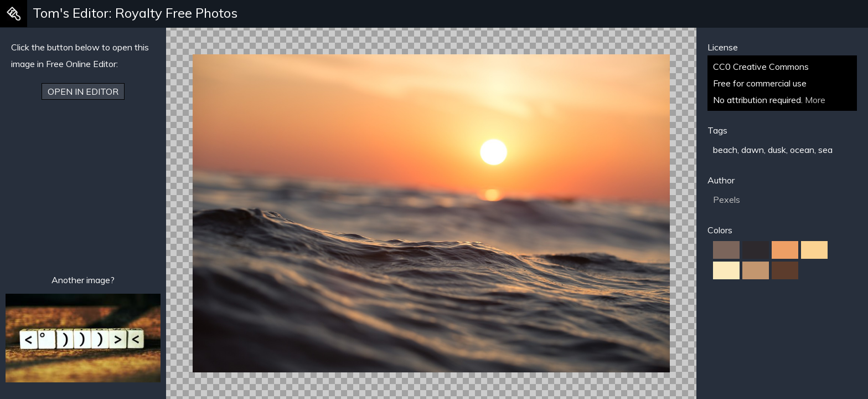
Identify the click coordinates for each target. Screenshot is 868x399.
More (815, 100)
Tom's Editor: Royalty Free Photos (135, 13)
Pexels (727, 199)
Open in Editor (83, 91)
